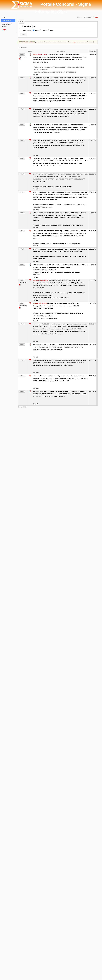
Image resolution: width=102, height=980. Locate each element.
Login (96, 17)
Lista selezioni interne (7, 25)
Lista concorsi (7, 21)
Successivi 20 (22, 48)
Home (80, 17)
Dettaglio (22, 54)
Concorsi (88, 17)
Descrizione (61, 51)
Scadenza (93, 51)
